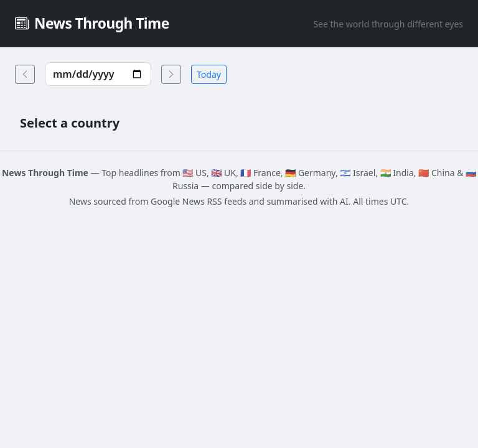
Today (209, 74)
